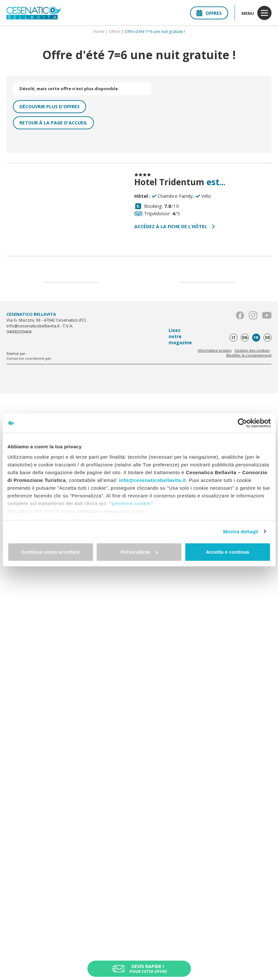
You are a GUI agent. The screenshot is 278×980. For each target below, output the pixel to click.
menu (256, 13)
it (234, 338)
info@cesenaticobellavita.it (153, 480)
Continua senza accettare (51, 552)
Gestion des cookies (252, 350)
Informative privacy (215, 350)
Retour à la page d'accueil (53, 123)
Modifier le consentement (249, 355)
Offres (209, 13)
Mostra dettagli (240, 532)
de (268, 338)
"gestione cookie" (131, 503)
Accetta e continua (227, 552)
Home (99, 32)
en (245, 338)
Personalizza (139, 552)
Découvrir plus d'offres (50, 107)
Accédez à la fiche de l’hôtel (175, 226)
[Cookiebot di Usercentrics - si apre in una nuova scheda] (242, 423)
